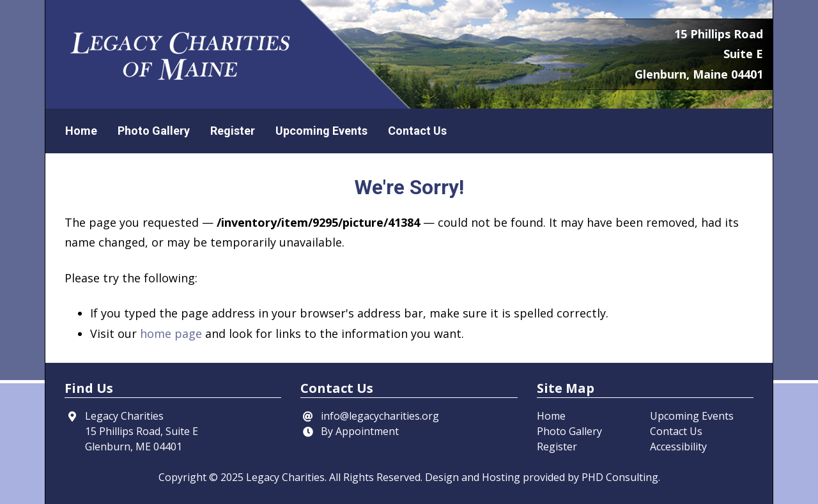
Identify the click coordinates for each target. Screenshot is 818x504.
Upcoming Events (321, 131)
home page (171, 333)
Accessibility (678, 447)
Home (81, 131)
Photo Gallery (154, 131)
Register (233, 131)
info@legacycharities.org (380, 416)
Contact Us (417, 131)
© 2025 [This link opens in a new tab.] (226, 477)
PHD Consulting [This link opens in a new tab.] (620, 477)
